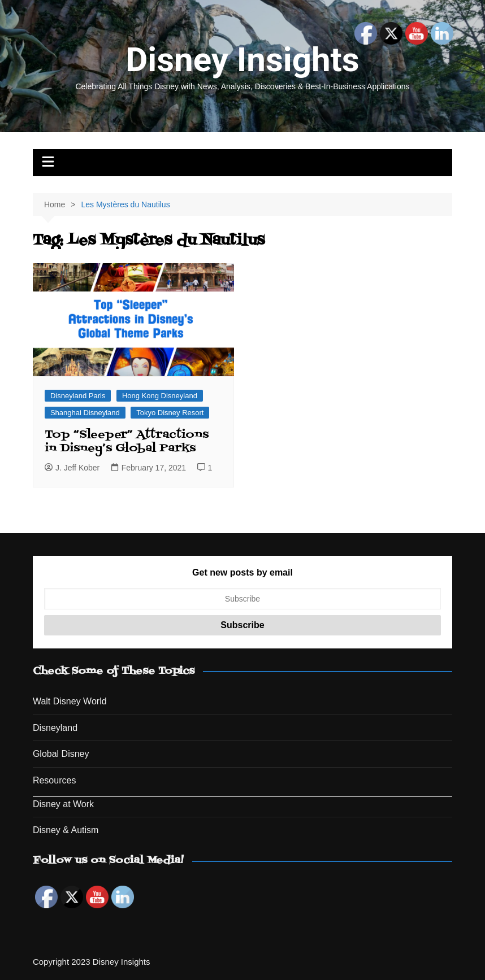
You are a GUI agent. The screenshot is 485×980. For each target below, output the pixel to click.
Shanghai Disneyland (85, 413)
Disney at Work (63, 804)
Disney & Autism (66, 830)
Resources (54, 780)
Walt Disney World (70, 701)
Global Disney (61, 754)
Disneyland (55, 728)
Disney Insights (242, 60)
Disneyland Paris (78, 396)
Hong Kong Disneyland (160, 396)
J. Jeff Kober (72, 468)
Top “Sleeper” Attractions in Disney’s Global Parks (127, 442)
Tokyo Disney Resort (170, 413)
